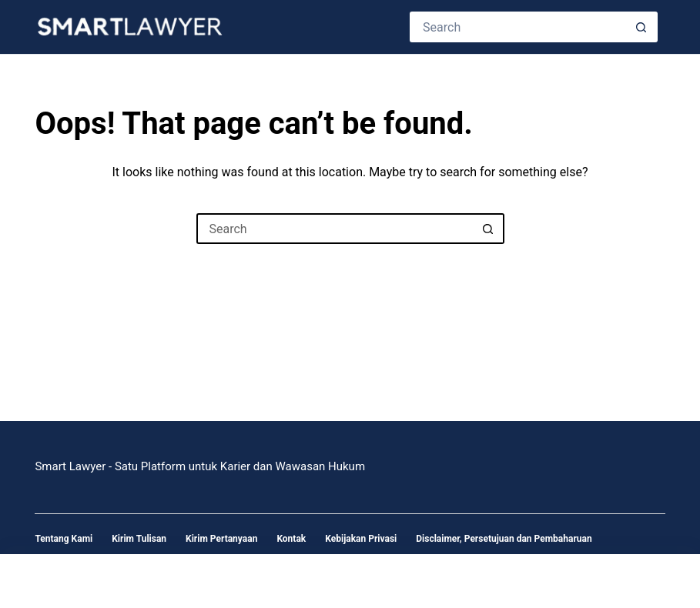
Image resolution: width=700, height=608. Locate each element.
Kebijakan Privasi (361, 539)
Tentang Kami (64, 539)
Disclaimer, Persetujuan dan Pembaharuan (504, 539)
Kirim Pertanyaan (221, 539)
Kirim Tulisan (139, 539)
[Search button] (642, 27)
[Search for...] (518, 27)
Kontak (291, 539)
